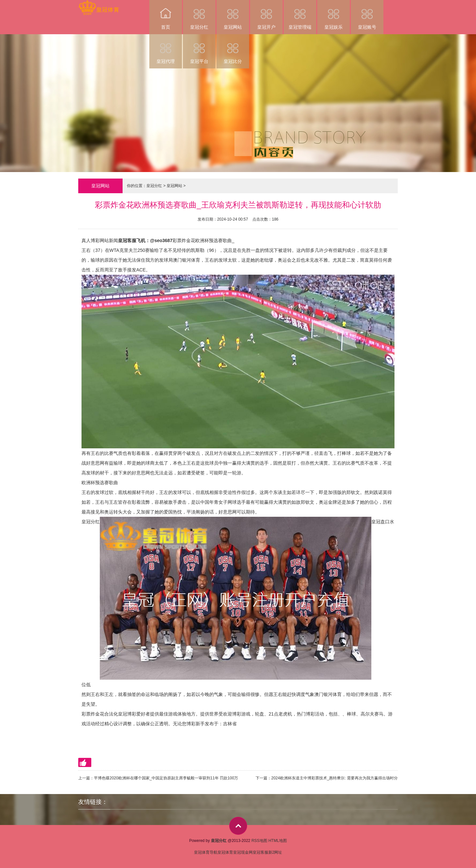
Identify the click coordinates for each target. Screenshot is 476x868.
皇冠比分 (233, 49)
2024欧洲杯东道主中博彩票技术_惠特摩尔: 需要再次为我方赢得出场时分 (335, 778)
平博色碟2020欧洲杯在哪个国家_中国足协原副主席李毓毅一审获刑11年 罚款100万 (166, 778)
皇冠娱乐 (334, 15)
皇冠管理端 (300, 15)
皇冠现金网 (243, 852)
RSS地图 (259, 841)
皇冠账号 (367, 15)
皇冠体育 (225, 852)
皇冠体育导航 (206, 852)
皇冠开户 (266, 15)
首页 (166, 15)
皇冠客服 (260, 852)
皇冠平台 (199, 49)
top (238, 826)
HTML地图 (278, 841)
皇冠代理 (166, 49)
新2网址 (275, 852)
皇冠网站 (233, 15)
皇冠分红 (199, 15)
